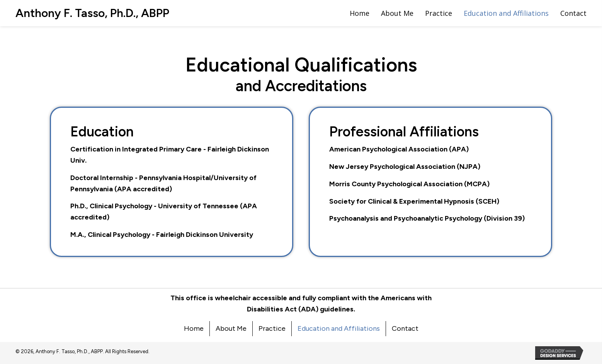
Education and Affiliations (339, 328)
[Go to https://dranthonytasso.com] (92, 13)
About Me (231, 328)
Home (194, 328)
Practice (272, 328)
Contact (405, 328)
